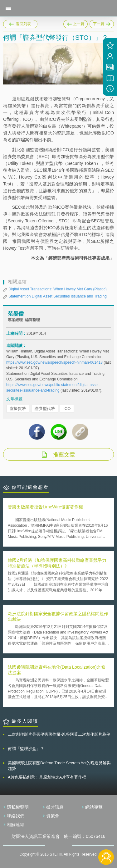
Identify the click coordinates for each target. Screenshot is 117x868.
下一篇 (102, 23)
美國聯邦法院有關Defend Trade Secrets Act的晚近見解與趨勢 (59, 766)
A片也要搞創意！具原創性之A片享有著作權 (47, 777)
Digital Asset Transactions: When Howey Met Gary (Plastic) (58, 289)
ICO (67, 409)
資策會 (53, 816)
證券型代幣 (45, 409)
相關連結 (16, 825)
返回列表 (23, 24)
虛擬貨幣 (18, 409)
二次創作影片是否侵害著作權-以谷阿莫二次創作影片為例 (59, 734)
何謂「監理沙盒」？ (26, 749)
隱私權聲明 (18, 807)
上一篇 (76, 23)
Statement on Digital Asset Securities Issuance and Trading (58, 296)
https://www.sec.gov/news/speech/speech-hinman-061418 (55, 362)
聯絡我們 (16, 816)
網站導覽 (94, 807)
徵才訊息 (55, 807)
